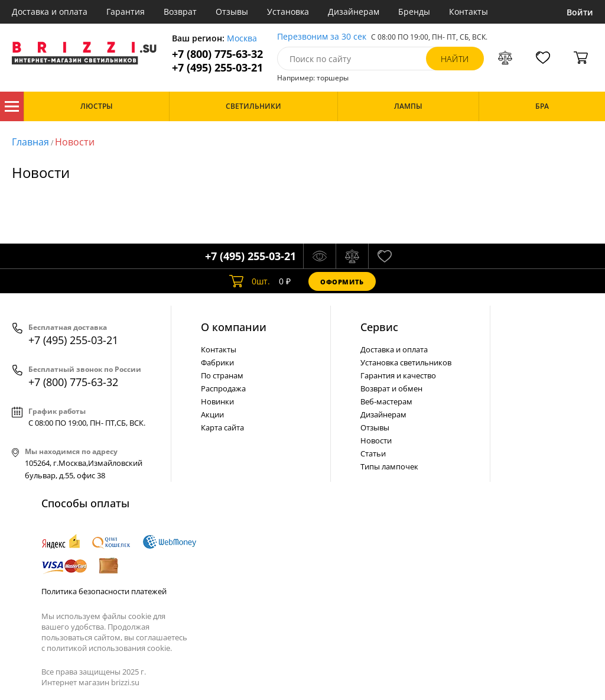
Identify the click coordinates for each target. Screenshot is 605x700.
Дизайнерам (354, 12)
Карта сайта (222, 427)
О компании (234, 327)
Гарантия (126, 12)
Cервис (379, 327)
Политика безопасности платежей (104, 591)
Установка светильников (406, 362)
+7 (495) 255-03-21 (217, 68)
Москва (242, 39)
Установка (288, 12)
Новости (75, 142)
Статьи (373, 453)
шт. (250, 281)
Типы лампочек (389, 466)
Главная (30, 142)
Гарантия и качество (398, 375)
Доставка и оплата (50, 12)
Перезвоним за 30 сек (322, 37)
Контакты (469, 12)
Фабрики (217, 362)
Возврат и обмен (391, 388)
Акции (212, 414)
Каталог (12, 106)
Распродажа (223, 388)
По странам (222, 375)
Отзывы (232, 12)
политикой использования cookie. (109, 648)
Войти (580, 12)
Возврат (180, 12)
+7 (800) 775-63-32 (217, 54)
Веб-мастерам (386, 401)
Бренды (414, 12)
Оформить (342, 282)
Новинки (217, 401)
